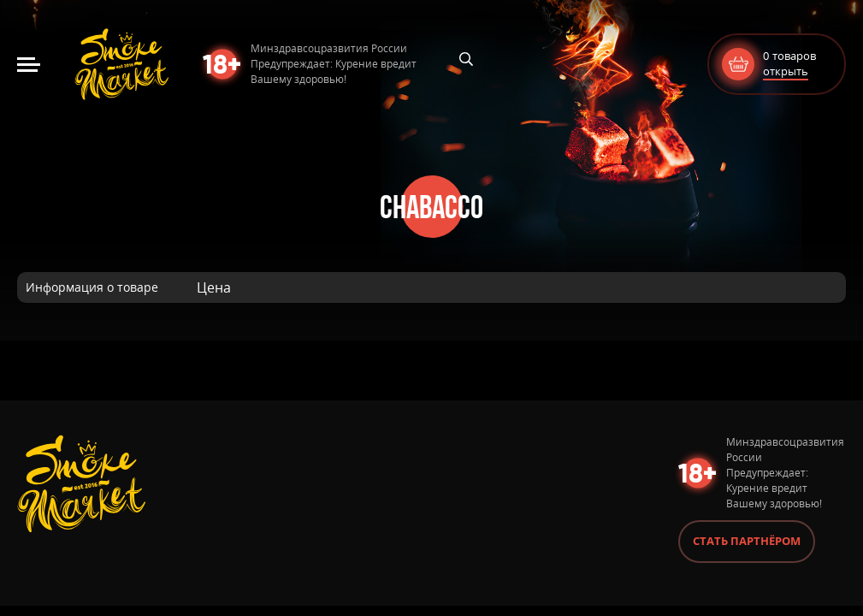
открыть (786, 71)
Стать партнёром (747, 541)
